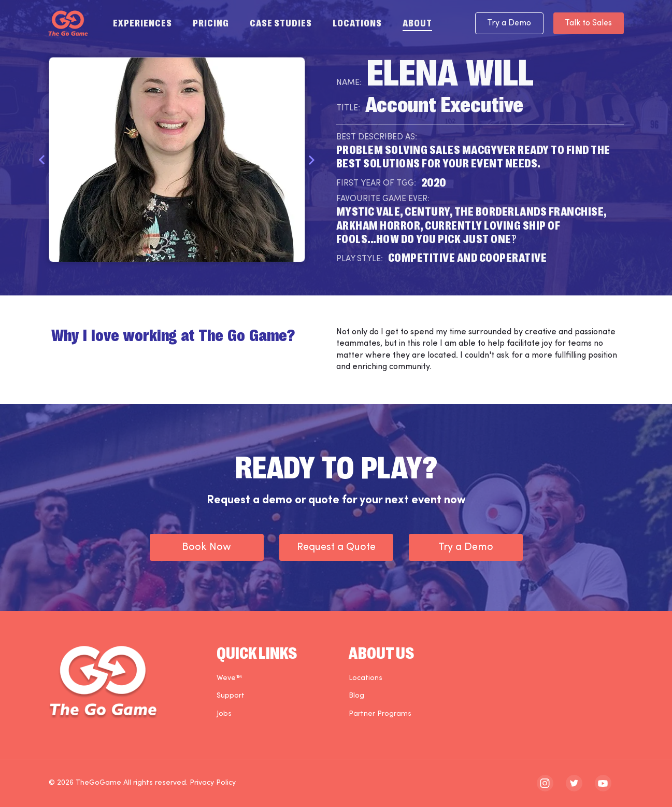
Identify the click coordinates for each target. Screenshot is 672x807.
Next (312, 160)
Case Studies (281, 22)
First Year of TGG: (376, 183)
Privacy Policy (213, 783)
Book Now (206, 547)
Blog (356, 696)
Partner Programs (380, 714)
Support (231, 696)
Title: (348, 108)
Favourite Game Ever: (383, 199)
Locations (357, 22)
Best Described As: (377, 137)
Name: (349, 83)
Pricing (211, 22)
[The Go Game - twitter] (574, 783)
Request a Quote (336, 547)
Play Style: (360, 259)
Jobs (224, 714)
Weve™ (229, 678)
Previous (42, 160)
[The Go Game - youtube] (603, 783)
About (417, 22)
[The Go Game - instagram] (545, 783)
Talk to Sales (587, 23)
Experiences (142, 22)
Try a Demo (505, 23)
